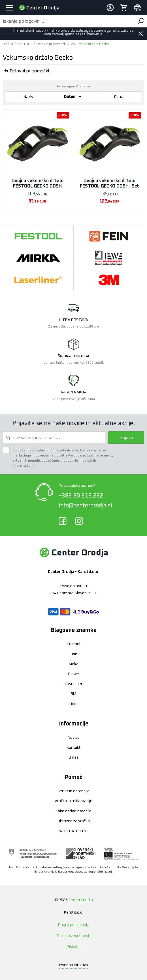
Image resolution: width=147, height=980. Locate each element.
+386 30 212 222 (81, 496)
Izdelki (8, 44)
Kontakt (73, 748)
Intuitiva (74, 965)
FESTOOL (25, 44)
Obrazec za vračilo (74, 821)
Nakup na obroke (74, 831)
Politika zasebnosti (74, 936)
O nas (73, 757)
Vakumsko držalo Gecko (90, 44)
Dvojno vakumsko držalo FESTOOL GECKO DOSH (38, 183)
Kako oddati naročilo (73, 811)
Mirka (74, 664)
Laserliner (74, 684)
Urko (73, 704)
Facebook (63, 521)
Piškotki (73, 947)
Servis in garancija (73, 791)
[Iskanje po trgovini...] (68, 21)
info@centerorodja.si (85, 506)
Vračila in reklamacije (73, 801)
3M (73, 694)
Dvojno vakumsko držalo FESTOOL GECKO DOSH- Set (109, 183)
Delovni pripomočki (52, 44)
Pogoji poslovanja (74, 925)
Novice (74, 738)
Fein (73, 654)
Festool (73, 644)
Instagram (79, 521)
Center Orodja (81, 900)
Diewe (73, 674)
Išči (141, 21)
